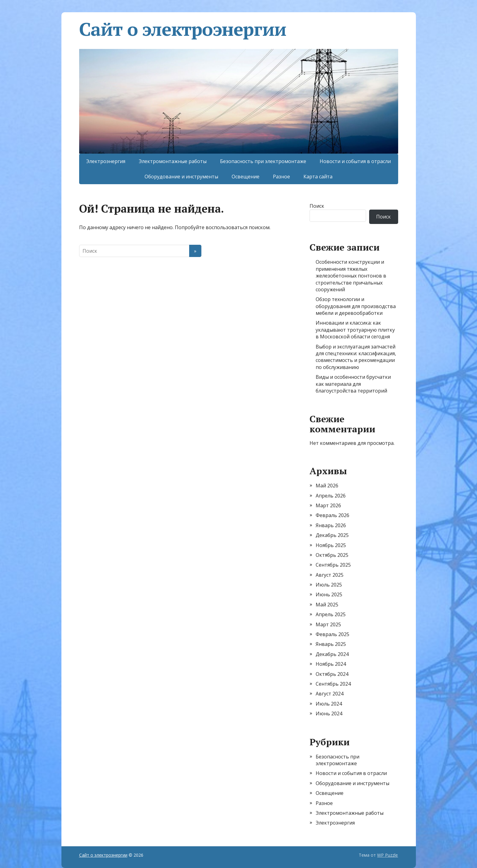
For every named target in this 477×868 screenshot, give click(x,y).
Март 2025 (328, 624)
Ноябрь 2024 (331, 664)
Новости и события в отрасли (355, 161)
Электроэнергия (106, 161)
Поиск (317, 206)
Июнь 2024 (329, 713)
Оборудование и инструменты (181, 177)
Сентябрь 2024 (333, 684)
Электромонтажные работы (173, 161)
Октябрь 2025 (332, 555)
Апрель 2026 (331, 496)
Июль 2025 (329, 585)
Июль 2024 (329, 704)
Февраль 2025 (332, 634)
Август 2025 (330, 575)
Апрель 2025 (331, 614)
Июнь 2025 (329, 594)
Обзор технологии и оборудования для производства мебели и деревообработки (356, 306)
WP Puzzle (387, 855)
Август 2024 (330, 694)
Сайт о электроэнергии (183, 29)
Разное (281, 177)
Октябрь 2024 (332, 674)
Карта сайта (318, 177)
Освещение (246, 177)
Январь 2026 (331, 525)
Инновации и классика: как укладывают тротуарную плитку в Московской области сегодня (355, 330)
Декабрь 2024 (332, 654)
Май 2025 (327, 605)
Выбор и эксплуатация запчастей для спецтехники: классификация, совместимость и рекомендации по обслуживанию (356, 357)
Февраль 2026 (332, 515)
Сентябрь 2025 (333, 565)
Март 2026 (328, 505)
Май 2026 (327, 486)
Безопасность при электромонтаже (263, 161)
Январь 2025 (331, 644)
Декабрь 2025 (332, 535)
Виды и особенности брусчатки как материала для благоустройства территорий (353, 384)
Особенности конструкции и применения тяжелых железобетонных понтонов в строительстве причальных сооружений (351, 276)
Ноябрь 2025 (331, 545)
